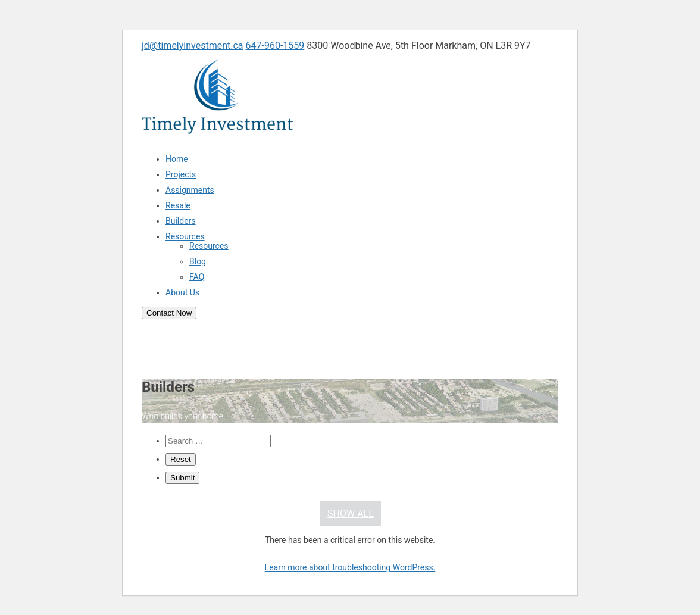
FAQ (197, 277)
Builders (181, 221)
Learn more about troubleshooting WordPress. (350, 567)
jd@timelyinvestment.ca (193, 46)
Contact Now (169, 313)
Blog (198, 261)
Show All (351, 513)
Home (177, 159)
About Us (182, 292)
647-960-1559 (275, 46)
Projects (181, 174)
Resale (178, 205)
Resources (185, 236)
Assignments (190, 190)
